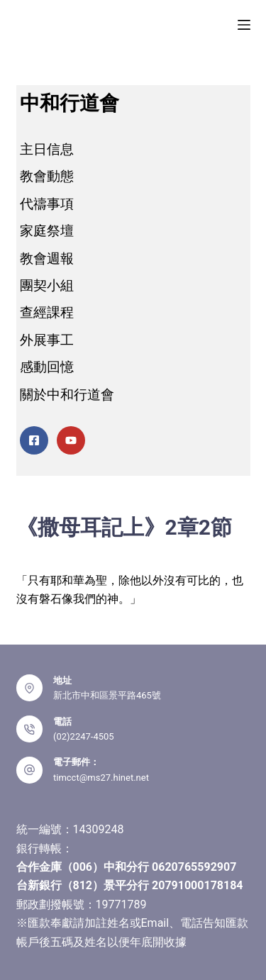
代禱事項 (47, 204)
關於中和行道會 (67, 395)
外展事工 (47, 340)
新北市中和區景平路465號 (107, 695)
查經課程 (47, 312)
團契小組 (47, 285)
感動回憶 (47, 367)
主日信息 (47, 149)
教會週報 (47, 258)
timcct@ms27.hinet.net (101, 778)
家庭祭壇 (47, 231)
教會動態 (47, 176)
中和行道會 (70, 103)
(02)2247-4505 (84, 736)
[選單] (244, 25)
